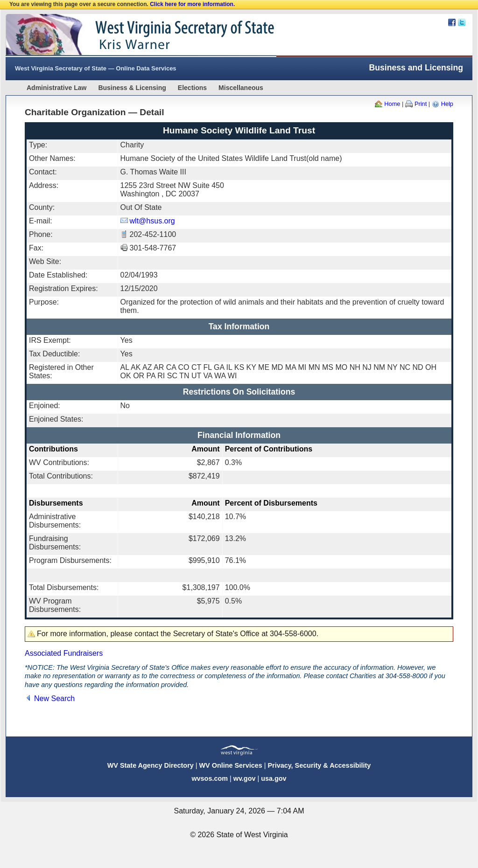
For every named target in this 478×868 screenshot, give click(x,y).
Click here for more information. (192, 4)
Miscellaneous (241, 88)
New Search (54, 698)
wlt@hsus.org (152, 221)
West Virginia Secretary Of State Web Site (126, 35)
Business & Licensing (132, 88)
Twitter (462, 22)
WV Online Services (231, 765)
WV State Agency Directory (151, 765)
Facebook (452, 22)
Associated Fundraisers (64, 653)
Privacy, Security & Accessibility (319, 765)
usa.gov (274, 778)
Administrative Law (56, 88)
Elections (192, 88)
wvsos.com (210, 778)
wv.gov (245, 778)
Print (421, 104)
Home (392, 104)
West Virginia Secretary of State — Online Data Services (96, 68)
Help (447, 104)
